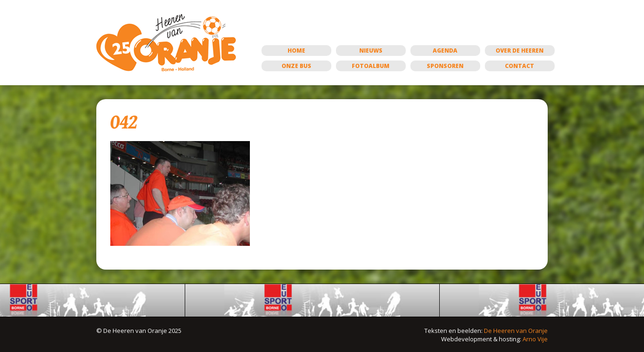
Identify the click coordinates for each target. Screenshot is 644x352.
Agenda (445, 51)
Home (296, 51)
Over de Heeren (520, 51)
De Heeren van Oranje (516, 331)
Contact (520, 66)
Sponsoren (445, 66)
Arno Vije (535, 339)
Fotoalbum (371, 66)
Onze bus (296, 66)
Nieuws (371, 51)
